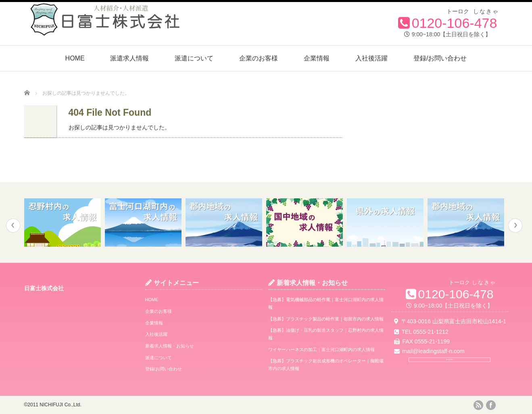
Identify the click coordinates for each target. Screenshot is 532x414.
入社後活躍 (371, 58)
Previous (13, 226)
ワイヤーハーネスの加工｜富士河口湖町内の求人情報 (321, 350)
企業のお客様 (259, 58)
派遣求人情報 (129, 58)
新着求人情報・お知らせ (170, 346)
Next (515, 226)
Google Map (449, 370)
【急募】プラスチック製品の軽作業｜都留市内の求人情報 (326, 319)
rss (478, 405)
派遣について (194, 58)
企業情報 (317, 58)
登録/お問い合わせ (440, 58)
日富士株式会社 (44, 288)
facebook (491, 405)
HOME (75, 58)
